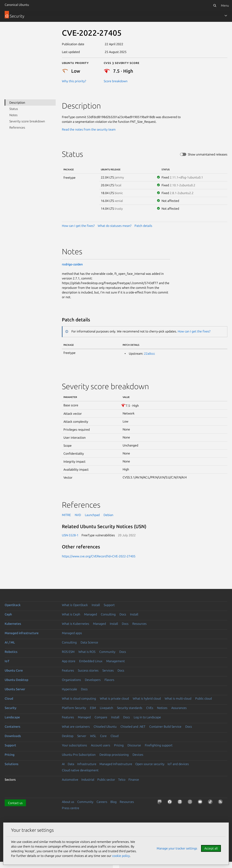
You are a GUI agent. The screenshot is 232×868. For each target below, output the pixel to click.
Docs (123, 614)
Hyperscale (69, 689)
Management (116, 661)
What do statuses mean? (115, 226)
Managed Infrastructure (116, 764)
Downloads (13, 736)
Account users (101, 745)
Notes (13, 115)
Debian (108, 515)
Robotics (11, 652)
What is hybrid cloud (147, 698)
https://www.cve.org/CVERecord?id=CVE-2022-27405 (99, 556)
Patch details (143, 226)
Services (108, 670)
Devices (138, 755)
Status (14, 109)
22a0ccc (149, 354)
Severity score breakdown (27, 121)
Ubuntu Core (14, 670)
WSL (93, 736)
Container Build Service (165, 727)
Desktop (68, 736)
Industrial (88, 780)
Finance (134, 780)
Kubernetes (13, 624)
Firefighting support (159, 745)
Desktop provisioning (114, 755)
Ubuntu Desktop (16, 680)
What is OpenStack (75, 605)
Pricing (119, 745)
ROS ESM (68, 652)
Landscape (12, 717)
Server (82, 736)
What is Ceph (71, 614)
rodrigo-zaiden (72, 264)
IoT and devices (178, 764)
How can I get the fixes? (78, 226)
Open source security (150, 764)
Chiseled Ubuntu (105, 727)
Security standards (130, 708)
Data (71, 764)
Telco (122, 780)
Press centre (71, 808)
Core (103, 736)
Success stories (88, 670)
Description (17, 103)
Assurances (179, 708)
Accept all (211, 848)
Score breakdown (116, 81)
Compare (101, 717)
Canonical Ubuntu (17, 5)
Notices (162, 708)
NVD (78, 515)
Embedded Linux (91, 661)
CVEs (150, 708)
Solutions (11, 764)
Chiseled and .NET (133, 727)
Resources (139, 624)
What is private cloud (114, 698)
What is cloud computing (79, 698)
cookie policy (121, 856)
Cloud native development (80, 770)
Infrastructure (87, 764)
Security (11, 708)
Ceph (8, 614)
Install (96, 605)
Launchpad (92, 515)
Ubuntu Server (15, 689)
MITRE (66, 515)
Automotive (70, 780)
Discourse (134, 745)
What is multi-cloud (178, 698)
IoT (7, 661)
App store (69, 661)
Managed (91, 614)
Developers (93, 680)
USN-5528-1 (70, 535)
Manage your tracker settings (177, 848)
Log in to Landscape (147, 717)
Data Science (89, 642)
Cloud (9, 698)
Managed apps (72, 633)
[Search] (215, 5)
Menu (225, 5)
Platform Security (74, 708)
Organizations (71, 680)
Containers (12, 727)
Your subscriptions (74, 745)
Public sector (106, 780)
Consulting (108, 614)
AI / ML (10, 642)
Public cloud (203, 698)
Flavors (109, 680)
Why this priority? (74, 81)
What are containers (76, 727)
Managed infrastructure (22, 633)
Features (68, 670)
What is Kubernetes (76, 624)
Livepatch (106, 708)
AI (63, 764)
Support (109, 605)
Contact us (15, 803)
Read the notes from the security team (89, 129)
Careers (102, 802)
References (17, 127)
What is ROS (87, 652)
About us (68, 802)
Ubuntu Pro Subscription (79, 755)
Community (107, 652)
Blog (113, 802)
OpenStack (13, 605)
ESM (93, 708)
